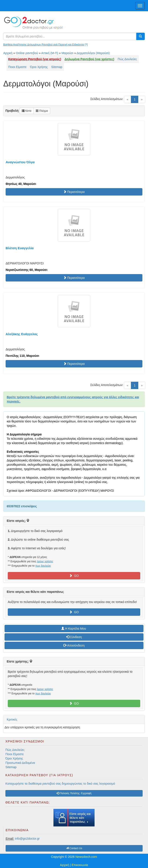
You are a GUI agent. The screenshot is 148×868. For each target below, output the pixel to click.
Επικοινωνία (80, 865)
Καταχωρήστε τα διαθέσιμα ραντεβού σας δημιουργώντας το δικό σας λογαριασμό (60, 784)
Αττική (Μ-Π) (50, 53)
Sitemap (57, 67)
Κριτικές (12, 719)
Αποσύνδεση (74, 645)
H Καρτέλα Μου (74, 629)
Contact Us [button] (74, 848)
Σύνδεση (74, 637)
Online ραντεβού (27, 53)
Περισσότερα (74, 192)
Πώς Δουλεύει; (127, 59)
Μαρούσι (67, 53)
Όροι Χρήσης (39, 67)
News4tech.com (86, 857)
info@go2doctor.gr (27, 839)
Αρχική (8, 53)
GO (74, 576)
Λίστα (27, 111)
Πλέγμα (42, 111)
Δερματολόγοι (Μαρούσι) (93, 53)
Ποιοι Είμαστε (17, 67)
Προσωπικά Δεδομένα (20, 763)
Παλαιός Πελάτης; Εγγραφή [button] (74, 793)
